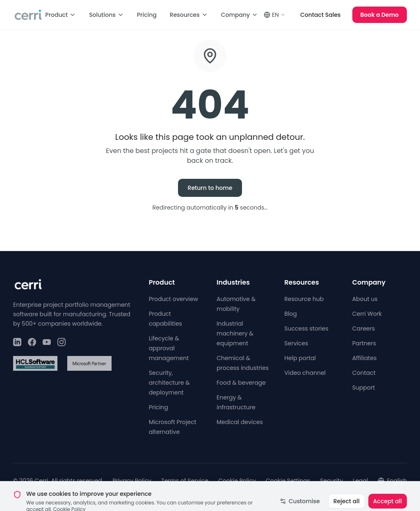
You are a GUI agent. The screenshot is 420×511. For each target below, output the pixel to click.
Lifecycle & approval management (169, 348)
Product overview (173, 299)
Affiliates (365, 358)
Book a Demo (380, 15)
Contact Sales (321, 15)
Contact (364, 373)
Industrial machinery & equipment (235, 333)
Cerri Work (367, 314)
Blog (290, 314)
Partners (364, 343)
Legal (360, 481)
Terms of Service (185, 481)
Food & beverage (241, 383)
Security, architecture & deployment (169, 383)
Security (331, 481)
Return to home (210, 188)
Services (296, 343)
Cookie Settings (288, 481)
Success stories (306, 328)
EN (275, 15)
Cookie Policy (237, 481)
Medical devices (240, 422)
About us (365, 299)
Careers (364, 328)
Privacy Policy (132, 481)
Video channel (305, 373)
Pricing (147, 15)
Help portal (300, 358)
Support (364, 388)
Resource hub (304, 299)
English (392, 481)
